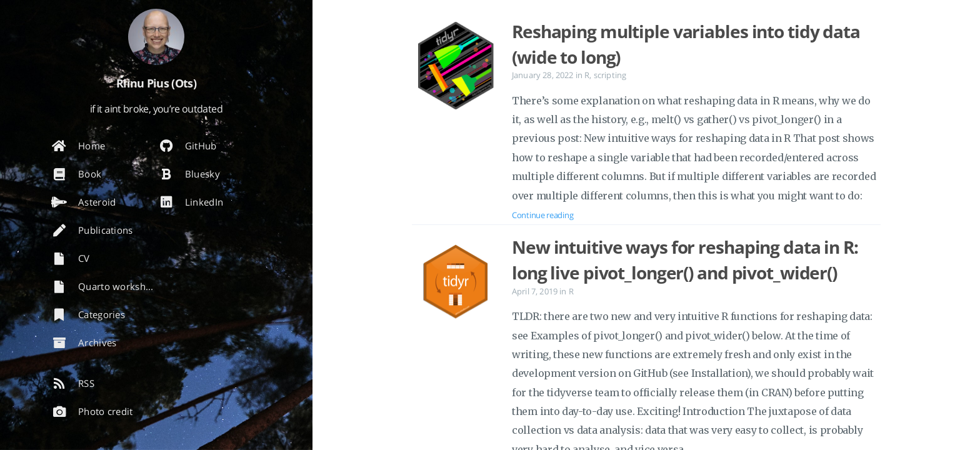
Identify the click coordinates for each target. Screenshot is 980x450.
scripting (610, 75)
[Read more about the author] (156, 37)
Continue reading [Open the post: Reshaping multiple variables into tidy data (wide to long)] (542, 215)
